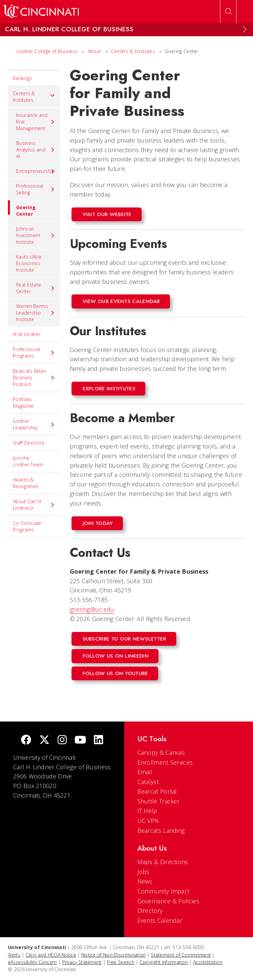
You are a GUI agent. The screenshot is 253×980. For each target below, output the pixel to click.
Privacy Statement (82, 962)
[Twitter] (44, 740)
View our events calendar (121, 301)
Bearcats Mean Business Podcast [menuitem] (34, 378)
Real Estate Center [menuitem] (36, 288)
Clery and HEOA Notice (51, 955)
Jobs (143, 872)
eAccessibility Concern (32, 962)
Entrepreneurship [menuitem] (36, 171)
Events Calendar (160, 920)
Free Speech (121, 962)
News (145, 881)
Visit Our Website (107, 214)
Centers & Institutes (133, 51)
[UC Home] (41, 12)
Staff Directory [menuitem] (29, 443)
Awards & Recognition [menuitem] (26, 483)
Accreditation (208, 962)
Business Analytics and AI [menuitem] (36, 150)
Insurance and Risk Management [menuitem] (36, 122)
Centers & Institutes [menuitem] (34, 97)
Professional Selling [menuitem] (36, 189)
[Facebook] (26, 740)
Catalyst (148, 782)
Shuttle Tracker (159, 801)
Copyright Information (164, 962)
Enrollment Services (165, 762)
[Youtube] (80, 740)
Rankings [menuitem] (22, 78)
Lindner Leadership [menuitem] (34, 424)
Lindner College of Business (47, 51)
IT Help (147, 811)
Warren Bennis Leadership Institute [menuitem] (36, 313)
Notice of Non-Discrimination (113, 955)
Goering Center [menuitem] (22, 209)
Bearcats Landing (161, 830)
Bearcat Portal (157, 791)
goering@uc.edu (92, 609)
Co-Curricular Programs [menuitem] (27, 526)
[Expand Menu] (245, 29)
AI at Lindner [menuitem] (27, 334)
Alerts (14, 955)
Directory (150, 911)
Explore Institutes (109, 389)
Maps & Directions (163, 862)
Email (145, 772)
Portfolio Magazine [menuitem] (23, 403)
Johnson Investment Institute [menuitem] (36, 235)
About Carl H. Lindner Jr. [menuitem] (34, 505)
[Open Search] (228, 12)
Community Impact (164, 891)
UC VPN (148, 821)
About (94, 51)
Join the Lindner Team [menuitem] (28, 461)
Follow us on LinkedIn (116, 656)
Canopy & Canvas (161, 752)
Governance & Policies (168, 901)
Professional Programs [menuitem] (34, 353)
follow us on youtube (115, 673)
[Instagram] (62, 740)
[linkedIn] (98, 740)
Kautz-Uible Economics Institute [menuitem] (29, 263)
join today (98, 523)
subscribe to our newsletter (125, 639)
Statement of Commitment (181, 955)
